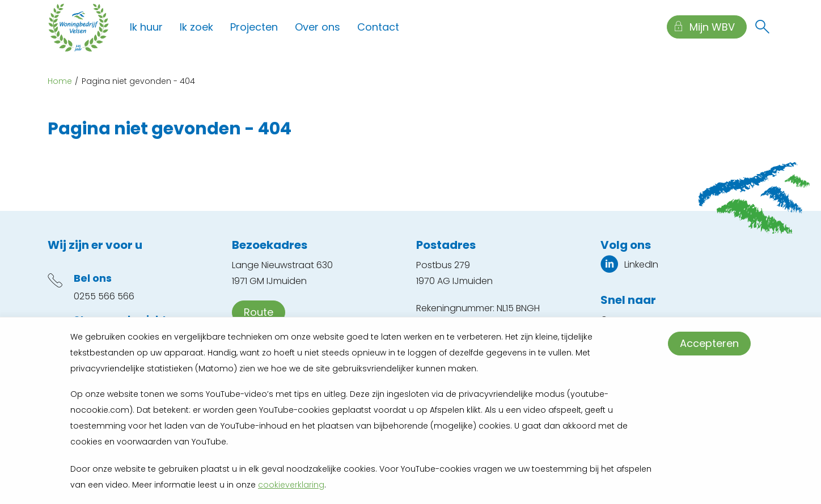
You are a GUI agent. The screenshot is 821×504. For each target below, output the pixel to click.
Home (60, 81)
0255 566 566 (104, 296)
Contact (378, 27)
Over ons (318, 27)
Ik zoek (196, 27)
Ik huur (146, 27)
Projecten (254, 27)
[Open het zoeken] (762, 27)
